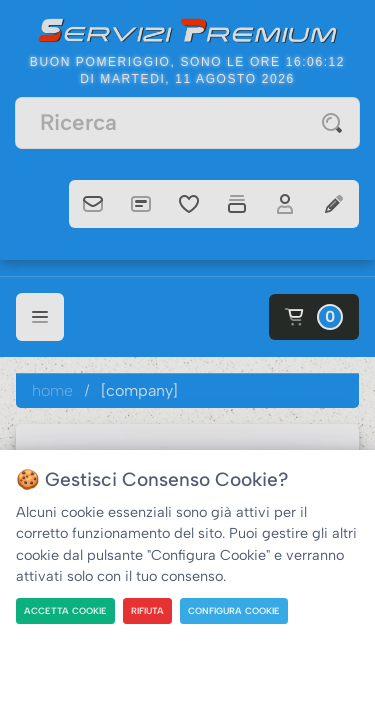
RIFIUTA (147, 610)
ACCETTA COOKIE (65, 610)
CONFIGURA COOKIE (234, 610)
